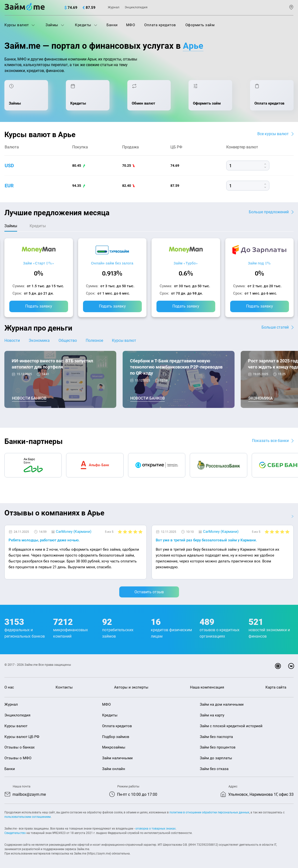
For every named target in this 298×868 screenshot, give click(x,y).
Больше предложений (269, 212)
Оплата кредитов (160, 25)
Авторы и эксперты (131, 687)
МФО (131, 25)
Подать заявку (39, 306)
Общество (68, 340)
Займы (55, 25)
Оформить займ (200, 25)
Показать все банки (270, 441)
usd (9, 166)
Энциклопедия (136, 7)
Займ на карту (212, 715)
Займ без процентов (218, 747)
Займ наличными (117, 758)
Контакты (64, 687)
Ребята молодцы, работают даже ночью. (44, 540)
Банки (112, 25)
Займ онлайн (114, 769)
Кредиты (86, 25)
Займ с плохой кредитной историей (231, 726)
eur (9, 186)
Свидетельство (15, 833)
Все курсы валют (273, 134)
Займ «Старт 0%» (39, 263)
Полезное (94, 340)
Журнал (114, 7)
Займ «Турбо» (186, 263)
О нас (9, 687)
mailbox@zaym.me (29, 794)
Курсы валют (20, 25)
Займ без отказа (214, 769)
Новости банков (29, 398)
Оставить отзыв (149, 592)
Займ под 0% (259, 263)
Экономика (39, 340)
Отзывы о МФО (18, 758)
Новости (12, 340)
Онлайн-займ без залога (112, 263)
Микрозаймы (114, 747)
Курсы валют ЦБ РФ (22, 737)
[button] (292, 516)
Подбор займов (116, 737)
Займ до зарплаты (216, 758)
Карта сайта (276, 687)
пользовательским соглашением (28, 817)
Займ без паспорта (216, 737)
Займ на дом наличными (222, 704)
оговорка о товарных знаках (155, 829)
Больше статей (275, 327)
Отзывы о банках (19, 747)
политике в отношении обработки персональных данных (209, 812)
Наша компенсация (207, 687)
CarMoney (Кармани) (74, 532)
